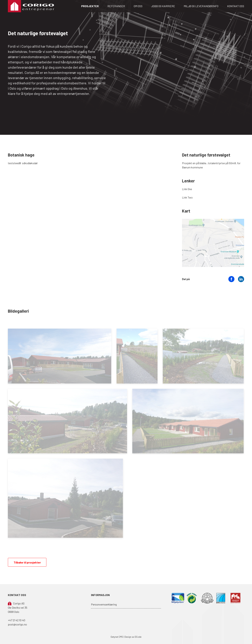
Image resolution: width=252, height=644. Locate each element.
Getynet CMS (117, 637)
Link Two (187, 197)
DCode (138, 637)
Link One (187, 189)
